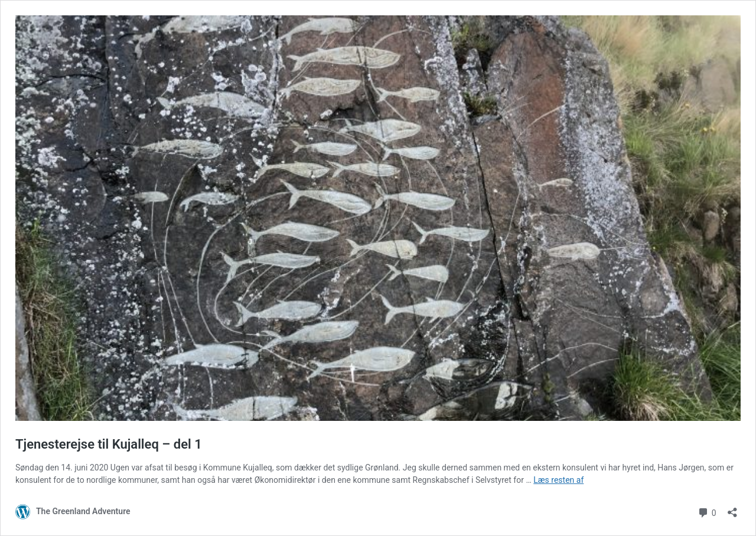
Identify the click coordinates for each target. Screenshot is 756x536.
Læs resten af (558, 480)
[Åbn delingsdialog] (732, 509)
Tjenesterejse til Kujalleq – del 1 (109, 444)
